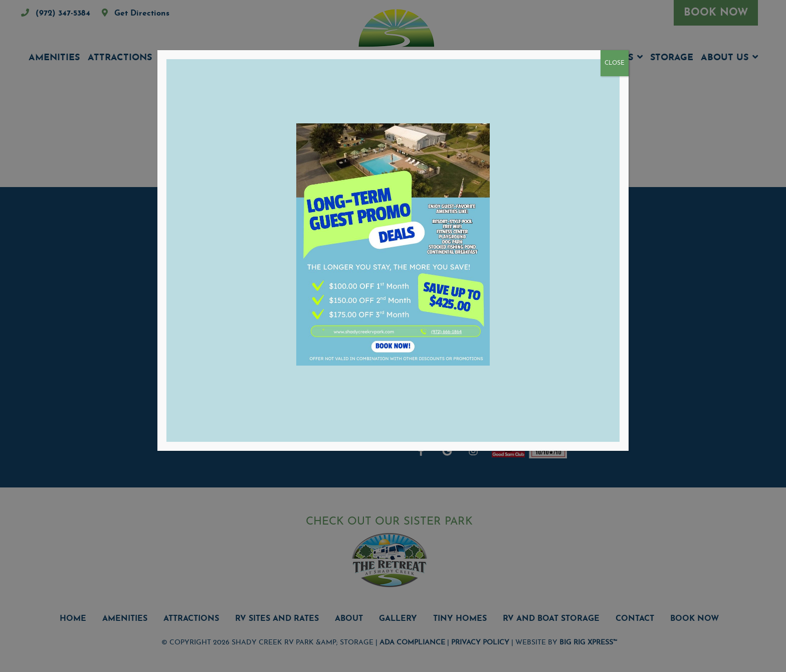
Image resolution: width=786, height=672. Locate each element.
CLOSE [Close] (615, 63)
